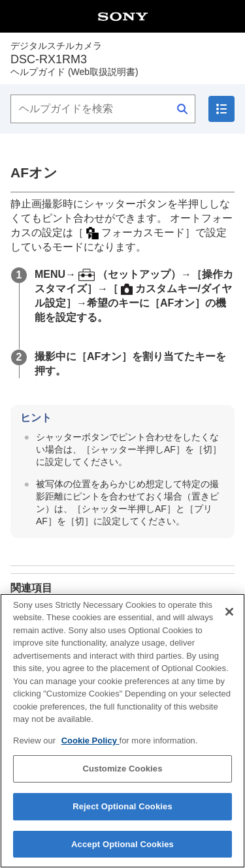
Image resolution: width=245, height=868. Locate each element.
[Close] (229, 621)
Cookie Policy (90, 750)
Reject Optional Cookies (122, 816)
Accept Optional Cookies (122, 854)
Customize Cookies (122, 779)
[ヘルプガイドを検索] (103, 109)
